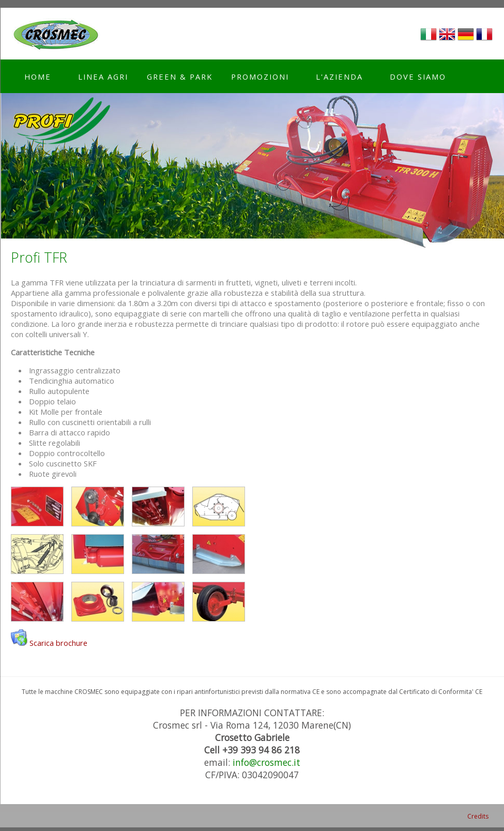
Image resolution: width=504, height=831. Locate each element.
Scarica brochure (58, 643)
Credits (478, 816)
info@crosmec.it (266, 762)
